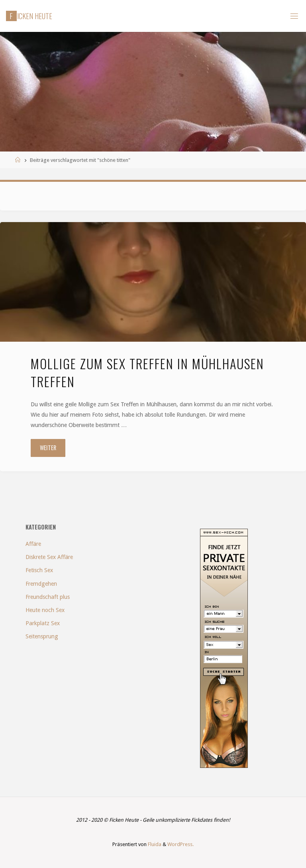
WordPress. (180, 844)
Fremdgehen (41, 584)
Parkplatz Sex (43, 623)
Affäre (33, 544)
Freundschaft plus (48, 597)
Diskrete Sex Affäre (49, 557)
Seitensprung (42, 636)
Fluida (154, 844)
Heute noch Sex (45, 610)
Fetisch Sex (39, 570)
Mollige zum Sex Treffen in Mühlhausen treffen (147, 372)
